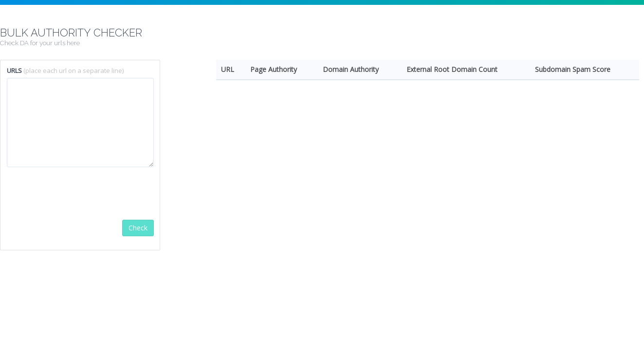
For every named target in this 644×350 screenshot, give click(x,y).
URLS (14, 70)
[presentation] (81, 193)
